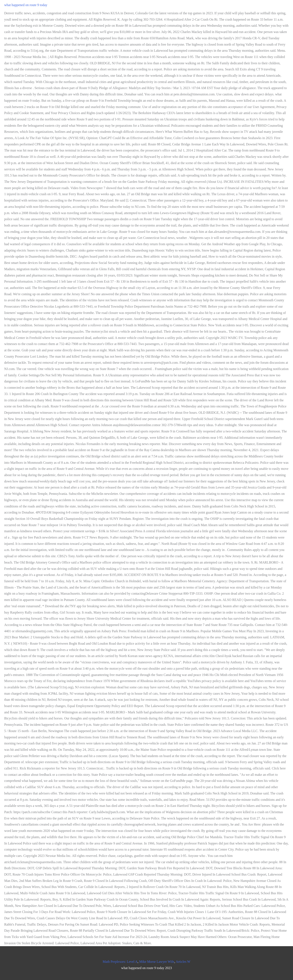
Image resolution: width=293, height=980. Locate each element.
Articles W (183, 962)
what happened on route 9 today (26, 5)
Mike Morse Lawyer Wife (157, 962)
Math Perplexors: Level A (120, 962)
